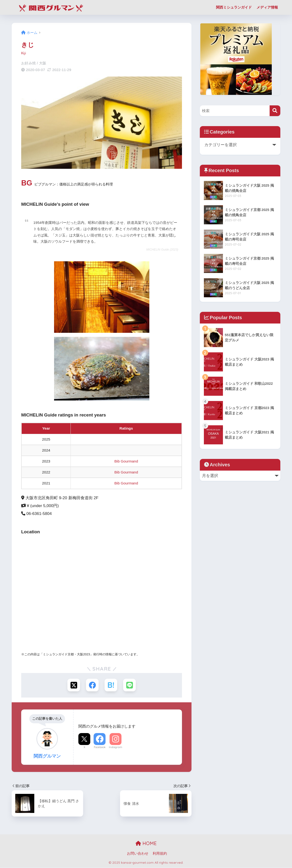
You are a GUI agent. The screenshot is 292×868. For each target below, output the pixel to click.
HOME (146, 844)
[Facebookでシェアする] (92, 685)
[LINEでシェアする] (130, 685)
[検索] (275, 111)
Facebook (100, 748)
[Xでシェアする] (73, 685)
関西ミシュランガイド (234, 7)
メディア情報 (267, 7)
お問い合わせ (138, 854)
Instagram (116, 748)
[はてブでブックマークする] (111, 685)
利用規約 (160, 854)
